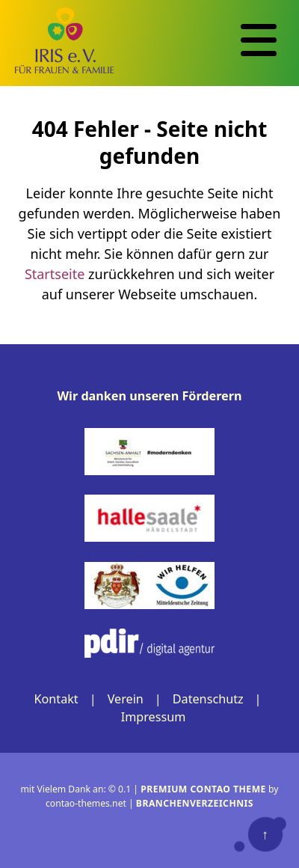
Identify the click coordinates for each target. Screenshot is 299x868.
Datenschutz (208, 699)
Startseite (55, 274)
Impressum (154, 717)
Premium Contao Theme (203, 789)
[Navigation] (259, 40)
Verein (126, 699)
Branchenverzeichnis (195, 803)
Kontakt (56, 699)
